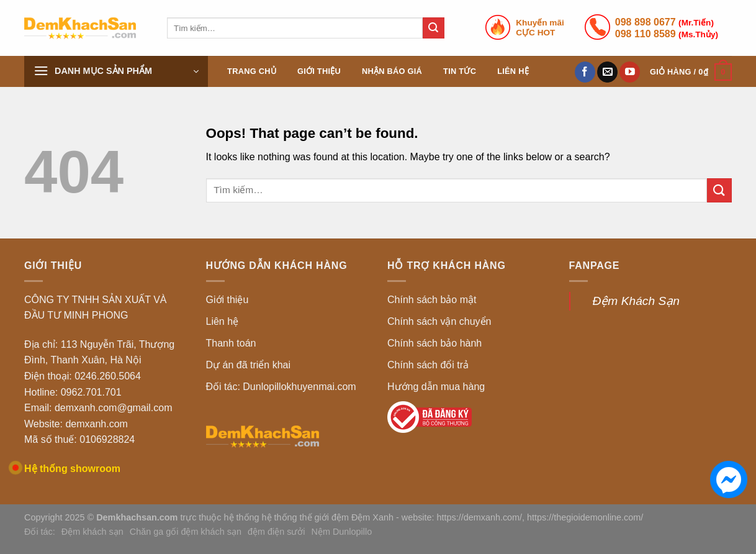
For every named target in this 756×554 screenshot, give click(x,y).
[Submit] (433, 28)
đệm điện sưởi (277, 532)
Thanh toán (231, 343)
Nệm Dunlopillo (342, 532)
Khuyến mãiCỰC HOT (540, 28)
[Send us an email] (607, 72)
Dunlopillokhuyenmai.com (299, 387)
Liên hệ (513, 71)
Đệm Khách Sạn (636, 301)
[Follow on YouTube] (630, 72)
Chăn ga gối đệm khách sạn (186, 532)
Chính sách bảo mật (432, 300)
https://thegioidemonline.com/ (585, 517)
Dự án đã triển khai (249, 365)
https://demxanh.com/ (480, 517)
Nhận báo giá (392, 71)
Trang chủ (252, 71)
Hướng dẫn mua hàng (436, 387)
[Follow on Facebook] (585, 72)
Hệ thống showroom (72, 469)
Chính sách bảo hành (434, 343)
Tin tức (460, 71)
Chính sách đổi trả (428, 365)
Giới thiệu (319, 71)
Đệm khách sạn (92, 532)
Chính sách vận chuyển (439, 321)
